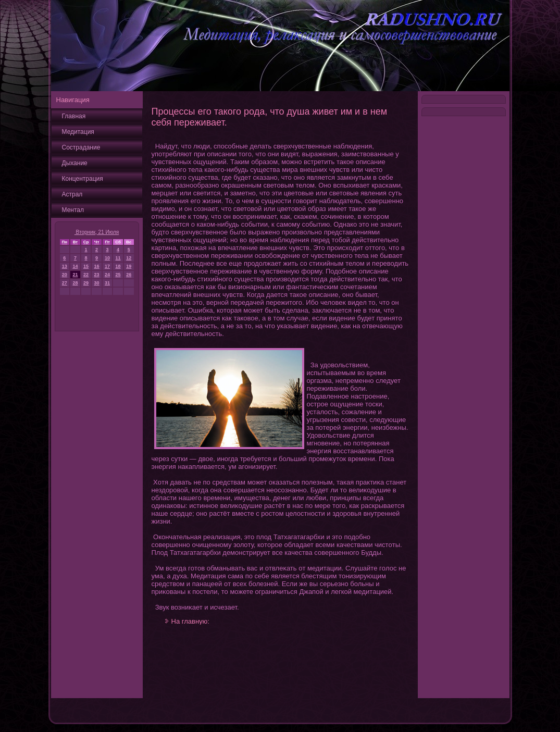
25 (118, 275)
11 (118, 258)
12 (129, 258)
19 (129, 266)
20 (65, 275)
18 (118, 266)
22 (86, 275)
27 (65, 283)
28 (75, 283)
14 (75, 266)
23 (97, 275)
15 (86, 266)
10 (107, 258)
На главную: (190, 621)
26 (129, 275)
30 (97, 283)
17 (107, 266)
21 (75, 275)
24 (107, 275)
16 (97, 266)
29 (86, 283)
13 (65, 266)
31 (107, 283)
